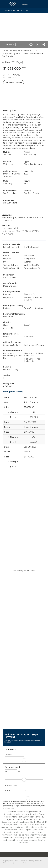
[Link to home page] (13, 4)
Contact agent (9, 45)
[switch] (31, 45)
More (25, 5)
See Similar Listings (14, 82)
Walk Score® (29, 571)
